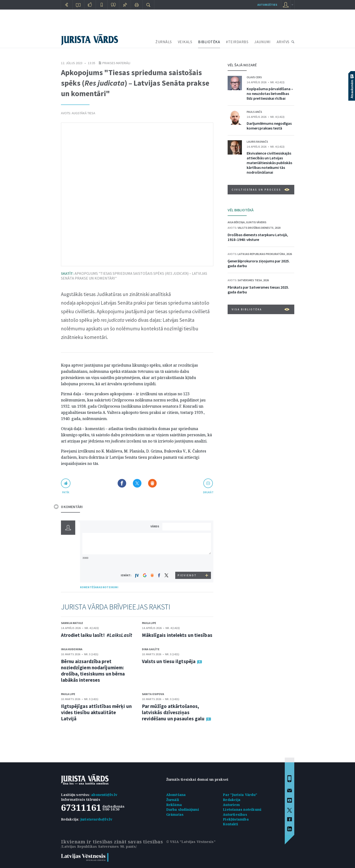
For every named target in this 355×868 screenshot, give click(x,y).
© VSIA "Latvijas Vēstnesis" (191, 842)
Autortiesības (235, 814)
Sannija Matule (72, 623)
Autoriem (231, 805)
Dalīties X (137, 483)
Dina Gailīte (151, 649)
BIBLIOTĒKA (209, 42)
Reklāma (174, 805)
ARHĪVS (283, 42)
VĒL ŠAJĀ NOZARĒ (242, 65)
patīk (66, 492)
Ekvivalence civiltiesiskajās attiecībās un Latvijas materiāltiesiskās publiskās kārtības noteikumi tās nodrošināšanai (269, 163)
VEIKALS (185, 42)
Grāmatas (175, 814)
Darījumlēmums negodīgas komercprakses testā (269, 126)
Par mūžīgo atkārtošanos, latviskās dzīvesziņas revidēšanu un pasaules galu (173, 712)
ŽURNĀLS (164, 42)
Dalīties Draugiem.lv (152, 483)
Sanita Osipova (153, 694)
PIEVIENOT (187, 575)
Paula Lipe (149, 623)
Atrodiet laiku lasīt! (97, 635)
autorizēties (267, 5)
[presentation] (187, 563)
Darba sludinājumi (183, 809)
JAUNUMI (262, 42)
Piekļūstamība (236, 819)
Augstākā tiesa (83, 113)
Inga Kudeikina (72, 649)
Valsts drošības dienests (256, 228)
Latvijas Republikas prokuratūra (261, 254)
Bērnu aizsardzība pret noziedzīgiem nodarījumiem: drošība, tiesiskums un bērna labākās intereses (93, 671)
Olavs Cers (254, 77)
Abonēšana (176, 795)
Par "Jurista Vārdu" (240, 795)
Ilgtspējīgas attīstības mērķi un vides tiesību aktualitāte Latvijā (96, 712)
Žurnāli (173, 800)
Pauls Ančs (254, 112)
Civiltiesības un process (261, 190)
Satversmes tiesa (250, 280)
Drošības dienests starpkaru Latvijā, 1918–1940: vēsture (258, 237)
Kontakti (230, 824)
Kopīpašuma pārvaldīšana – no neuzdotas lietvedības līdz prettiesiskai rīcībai (270, 94)
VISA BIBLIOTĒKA (261, 309)
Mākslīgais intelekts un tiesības (177, 635)
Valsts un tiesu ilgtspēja (169, 661)
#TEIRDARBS (237, 42)
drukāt (208, 492)
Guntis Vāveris (256, 222)
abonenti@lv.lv (104, 795)
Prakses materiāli (116, 63)
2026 (289, 254)
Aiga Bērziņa (236, 222)
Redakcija (232, 800)
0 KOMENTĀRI (72, 507)
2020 (278, 228)
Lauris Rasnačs (257, 142)
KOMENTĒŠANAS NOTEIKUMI (99, 587)
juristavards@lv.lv (96, 819)
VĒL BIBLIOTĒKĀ (241, 210)
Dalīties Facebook (122, 483)
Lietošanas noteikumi (242, 809)
